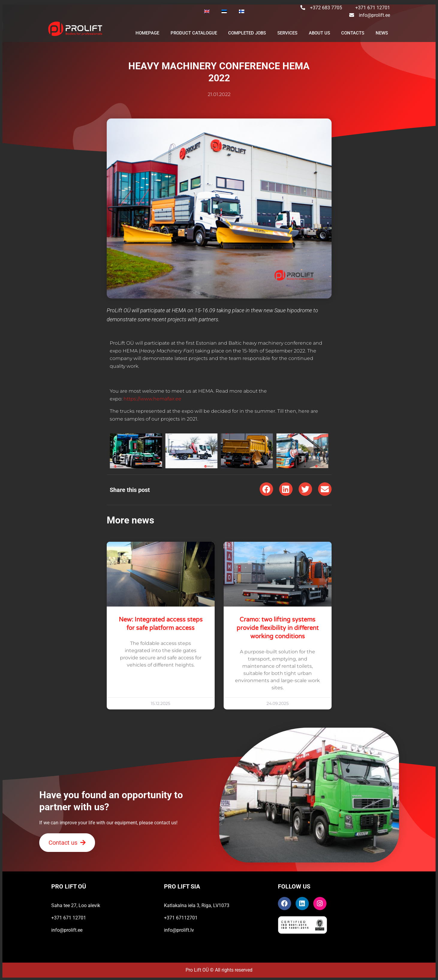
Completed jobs (247, 33)
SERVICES (287, 33)
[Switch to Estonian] (224, 11)
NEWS (382, 33)
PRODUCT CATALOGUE (194, 33)
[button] (266, 489)
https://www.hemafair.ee (152, 399)
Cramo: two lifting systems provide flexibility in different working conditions (278, 628)
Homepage (147, 33)
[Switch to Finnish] (242, 11)
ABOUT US (319, 33)
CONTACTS (353, 33)
